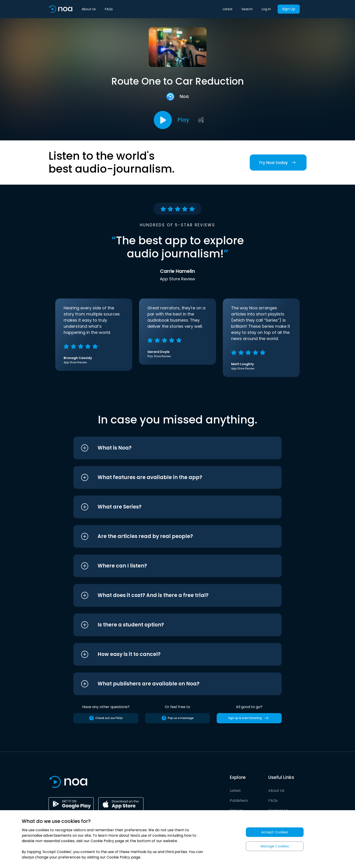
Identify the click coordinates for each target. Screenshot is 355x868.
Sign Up (289, 9)
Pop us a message (177, 718)
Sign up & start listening (249, 718)
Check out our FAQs (106, 718)
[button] (169, 448)
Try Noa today (278, 163)
